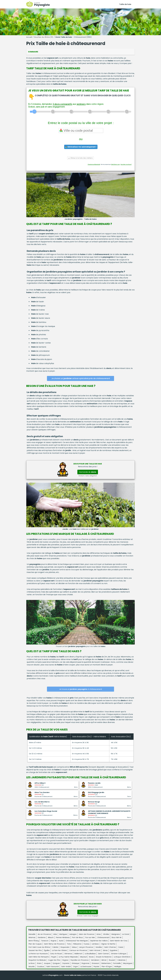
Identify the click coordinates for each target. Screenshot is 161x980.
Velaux (74, 947)
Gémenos (68, 954)
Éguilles (47, 950)
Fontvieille (117, 963)
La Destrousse (86, 967)
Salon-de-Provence (87, 934)
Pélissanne (77, 944)
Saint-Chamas (110, 947)
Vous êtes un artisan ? (126, 164)
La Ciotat (126, 934)
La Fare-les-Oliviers (59, 950)
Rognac (54, 941)
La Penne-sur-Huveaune (38, 954)
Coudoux (41, 967)
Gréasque (75, 963)
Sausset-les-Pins (35, 950)
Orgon (76, 967)
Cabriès (55, 947)
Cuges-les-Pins (54, 960)
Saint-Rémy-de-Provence (54, 944)
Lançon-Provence (86, 947)
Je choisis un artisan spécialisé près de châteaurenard (81, 378)
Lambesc (95, 944)
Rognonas (85, 963)
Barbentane (106, 963)
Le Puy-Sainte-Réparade (68, 957)
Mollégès (118, 967)
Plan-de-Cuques (35, 944)
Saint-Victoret (95, 950)
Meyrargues (128, 963)
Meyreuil (83, 957)
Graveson (95, 963)
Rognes (65, 960)
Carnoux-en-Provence (78, 950)
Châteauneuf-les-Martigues (77, 941)
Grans (39, 963)
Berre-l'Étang (34, 941)
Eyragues (56, 963)
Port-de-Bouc (78, 937)
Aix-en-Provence (44, 934)
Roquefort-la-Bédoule (37, 960)
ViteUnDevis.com (115, 164)
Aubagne (73, 934)
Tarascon (45, 941)
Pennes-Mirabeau (63, 937)
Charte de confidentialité (94, 164)
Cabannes (121, 960)
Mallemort (78, 954)
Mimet (104, 960)
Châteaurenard (103, 937)
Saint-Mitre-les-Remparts (39, 957)
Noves (91, 957)
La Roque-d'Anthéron (122, 957)
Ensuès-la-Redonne (104, 957)
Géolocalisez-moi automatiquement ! (81, 147)
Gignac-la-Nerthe (108, 944)
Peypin (54, 957)
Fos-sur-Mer (90, 937)
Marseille (32, 934)
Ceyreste (66, 963)
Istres (99, 934)
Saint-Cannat (103, 954)
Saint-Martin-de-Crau (119, 941)
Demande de (88, 472)
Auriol (61, 941)
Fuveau (87, 944)
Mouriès (32, 967)
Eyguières (114, 950)
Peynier (96, 967)
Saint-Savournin (53, 967)
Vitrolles (106, 934)
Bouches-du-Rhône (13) (44, 37)
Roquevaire (65, 947)
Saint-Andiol (66, 967)
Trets (69, 944)
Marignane (116, 934)
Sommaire (33, 52)
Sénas (105, 950)
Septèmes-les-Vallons (99, 941)
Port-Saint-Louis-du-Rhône (39, 947)
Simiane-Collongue (119, 954)
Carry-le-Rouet (56, 954)
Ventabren (95, 960)
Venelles (99, 947)
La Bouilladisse (90, 954)
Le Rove (32, 963)
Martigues (63, 934)
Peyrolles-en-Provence (80, 960)
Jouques (47, 963)
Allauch (51, 937)
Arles (55, 934)
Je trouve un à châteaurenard (81, 689)
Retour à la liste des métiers (80, 158)
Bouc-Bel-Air (117, 937)
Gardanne (42, 937)
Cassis (121, 947)
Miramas (32, 937)
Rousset (112, 960)
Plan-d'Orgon (107, 967)
